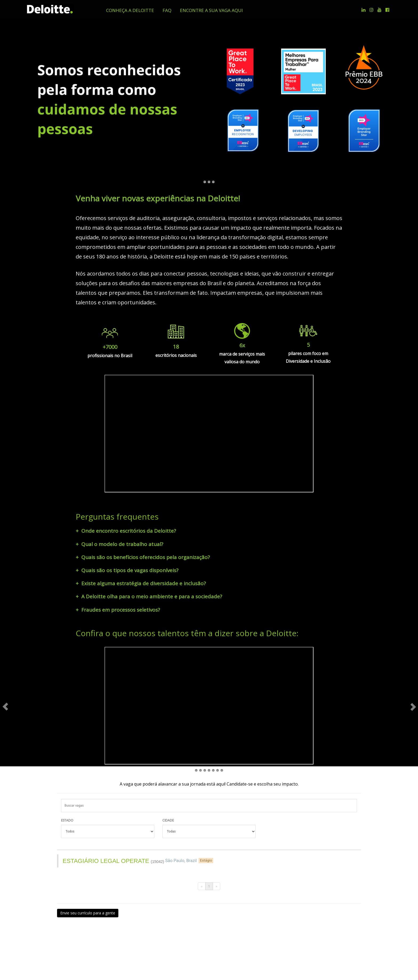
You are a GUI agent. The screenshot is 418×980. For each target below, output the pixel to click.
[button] (130, 10)
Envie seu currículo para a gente (88, 896)
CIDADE (168, 803)
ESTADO (67, 803)
